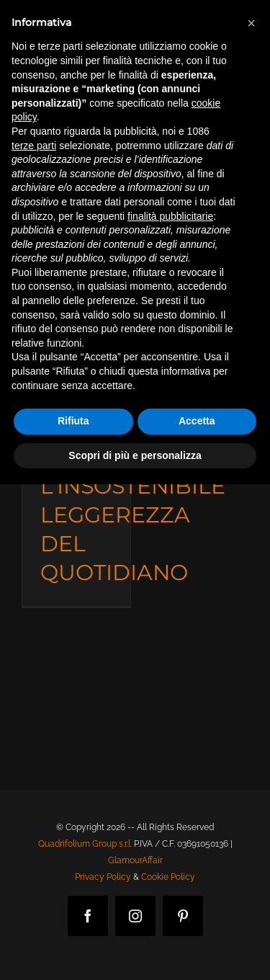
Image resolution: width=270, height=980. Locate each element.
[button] (251, 23)
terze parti (34, 146)
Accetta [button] (197, 421)
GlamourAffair (135, 860)
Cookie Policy (168, 877)
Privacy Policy (103, 877)
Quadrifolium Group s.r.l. (85, 844)
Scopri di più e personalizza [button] (135, 455)
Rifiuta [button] (73, 421)
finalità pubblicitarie (170, 216)
